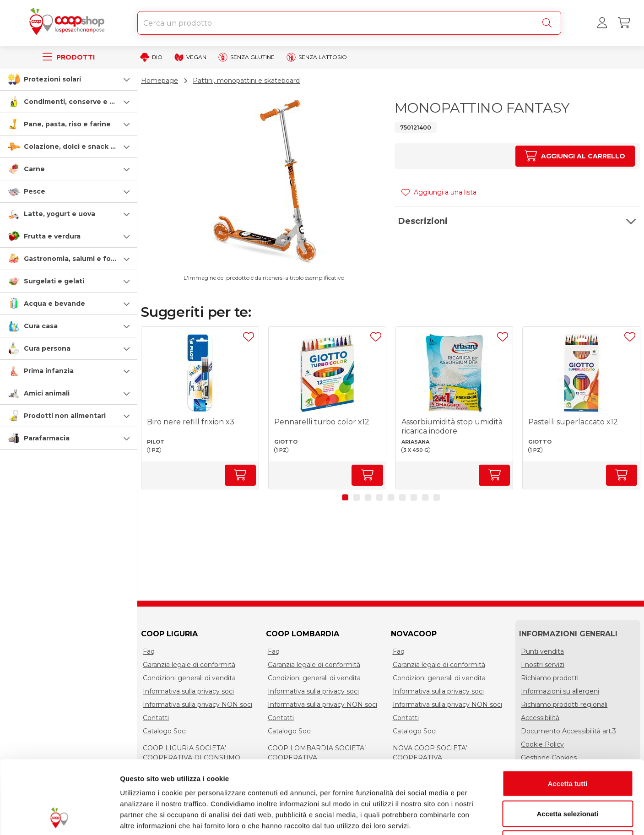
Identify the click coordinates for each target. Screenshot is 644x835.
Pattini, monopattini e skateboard (246, 81)
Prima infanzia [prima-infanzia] (49, 371)
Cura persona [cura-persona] (47, 348)
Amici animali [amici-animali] (47, 393)
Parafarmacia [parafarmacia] (47, 438)
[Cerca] (549, 23)
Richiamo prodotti (550, 678)
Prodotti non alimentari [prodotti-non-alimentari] (65, 416)
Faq (149, 651)
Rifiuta (568, 775)
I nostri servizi (543, 665)
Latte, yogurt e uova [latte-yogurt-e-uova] (60, 214)
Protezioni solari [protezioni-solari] (52, 79)
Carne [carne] (34, 169)
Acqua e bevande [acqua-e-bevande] (54, 304)
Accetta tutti (568, 715)
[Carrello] (624, 23)
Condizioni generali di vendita (189, 678)
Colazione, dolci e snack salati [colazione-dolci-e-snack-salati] (76, 146)
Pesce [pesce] (35, 191)
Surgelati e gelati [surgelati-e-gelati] (54, 281)
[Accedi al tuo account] (602, 23)
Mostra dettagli (482, 817)
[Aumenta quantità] (575, 156)
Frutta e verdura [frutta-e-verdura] (52, 236)
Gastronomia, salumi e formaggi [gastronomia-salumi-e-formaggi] (79, 259)
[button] (69, 79)
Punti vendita (542, 651)
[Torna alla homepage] (69, 23)
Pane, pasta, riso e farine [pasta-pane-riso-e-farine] (67, 124)
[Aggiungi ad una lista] (249, 337)
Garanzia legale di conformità (189, 665)
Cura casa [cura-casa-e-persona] (41, 326)
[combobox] (349, 23)
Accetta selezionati (567, 745)
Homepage (160, 81)
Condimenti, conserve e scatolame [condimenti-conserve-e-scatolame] (85, 102)
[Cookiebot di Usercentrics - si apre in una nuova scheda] (59, 817)
